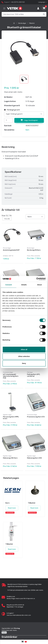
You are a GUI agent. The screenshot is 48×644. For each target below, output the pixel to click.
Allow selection (24, 356)
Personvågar (7, 248)
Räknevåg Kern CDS (34, 458)
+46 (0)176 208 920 (18, 2)
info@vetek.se (30, 598)
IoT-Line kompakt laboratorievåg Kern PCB (11, 376)
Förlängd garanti (12, 110)
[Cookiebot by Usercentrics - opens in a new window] (36, 279)
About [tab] (39, 285)
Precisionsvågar (8, 372)
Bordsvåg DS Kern (34, 250)
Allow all (24, 349)
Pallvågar (30, 372)
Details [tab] (24, 285)
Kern (27, 130)
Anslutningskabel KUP (11, 250)
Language (42, 2)
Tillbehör (32, 23)
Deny (24, 363)
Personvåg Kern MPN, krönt (11, 418)
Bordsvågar (22, 23)
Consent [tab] (9, 285)
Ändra (4, 633)
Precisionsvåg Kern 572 (36, 417)
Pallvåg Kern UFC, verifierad (34, 375)
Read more (12, 508)
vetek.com (27, 615)
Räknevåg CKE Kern (10, 458)
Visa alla (7, 219)
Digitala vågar (7, 415)
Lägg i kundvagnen (29, 120)
